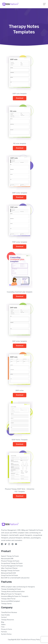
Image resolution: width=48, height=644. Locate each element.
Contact (4, 617)
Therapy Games (6, 604)
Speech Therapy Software (10, 556)
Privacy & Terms (7, 629)
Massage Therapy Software (10, 571)
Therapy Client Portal (8, 599)
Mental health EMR (7, 559)
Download (20, 98)
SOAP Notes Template (20, 440)
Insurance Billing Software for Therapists (15, 596)
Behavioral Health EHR (8, 573)
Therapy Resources (8, 620)
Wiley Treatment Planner (9, 568)
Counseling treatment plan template (20, 292)
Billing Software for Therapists (11, 594)
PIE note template (20, 144)
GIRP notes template (20, 193)
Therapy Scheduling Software (11, 589)
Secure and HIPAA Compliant (11, 601)
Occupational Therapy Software (12, 563)
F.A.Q (3, 627)
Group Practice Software (10, 575)
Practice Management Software (12, 566)
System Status (6, 634)
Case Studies (5, 615)
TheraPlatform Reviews (9, 612)
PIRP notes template (20, 242)
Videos (3, 625)
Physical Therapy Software (10, 561)
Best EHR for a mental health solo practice (15, 578)
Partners (4, 632)
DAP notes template (20, 341)
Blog (3, 622)
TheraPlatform (25, 640)
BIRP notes (20, 391)
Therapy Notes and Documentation (13, 592)
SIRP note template (20, 94)
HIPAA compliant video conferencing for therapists (18, 587)
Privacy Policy (35, 640)
